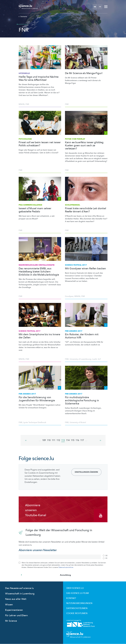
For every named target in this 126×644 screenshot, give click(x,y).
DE (95, 7)
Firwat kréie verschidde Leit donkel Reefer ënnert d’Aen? (86, 210)
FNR (27, 104)
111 (53, 440)
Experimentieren (14, 610)
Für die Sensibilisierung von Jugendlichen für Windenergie (37, 399)
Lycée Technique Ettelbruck (35, 422)
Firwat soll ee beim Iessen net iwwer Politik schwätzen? (40, 144)
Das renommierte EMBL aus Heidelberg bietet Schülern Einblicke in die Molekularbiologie (39, 272)
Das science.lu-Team (77, 593)
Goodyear (69, 296)
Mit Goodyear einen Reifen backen (85, 269)
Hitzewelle (24, 73)
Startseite (23, 17)
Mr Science (11, 621)
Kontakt (71, 598)
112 (58, 440)
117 (82, 440)
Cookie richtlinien (77, 613)
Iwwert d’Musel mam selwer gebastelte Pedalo (35, 210)
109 (44, 440)
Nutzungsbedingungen (79, 603)
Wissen (9, 605)
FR (100, 7)
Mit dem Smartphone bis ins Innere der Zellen (39, 336)
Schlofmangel (73, 205)
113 (63, 440)
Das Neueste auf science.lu (19, 588)
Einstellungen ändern (86, 472)
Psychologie (25, 139)
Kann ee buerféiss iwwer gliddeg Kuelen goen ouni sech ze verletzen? (84, 146)
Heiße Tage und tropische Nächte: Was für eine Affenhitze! (39, 78)
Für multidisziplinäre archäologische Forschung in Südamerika (82, 401)
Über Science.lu (75, 588)
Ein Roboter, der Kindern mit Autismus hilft (82, 336)
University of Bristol (78, 422)
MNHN (22, 104)
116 (77, 440)
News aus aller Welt (16, 599)
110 (49, 440)
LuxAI (94, 359)
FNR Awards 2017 (74, 331)
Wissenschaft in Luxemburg (20, 594)
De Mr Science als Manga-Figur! (84, 73)
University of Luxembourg (80, 359)
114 (68, 440)
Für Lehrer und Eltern (16, 616)
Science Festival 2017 (76, 265)
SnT (99, 359)
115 (73, 440)
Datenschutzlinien (77, 608)
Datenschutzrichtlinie (66, 567)
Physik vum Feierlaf (75, 139)
